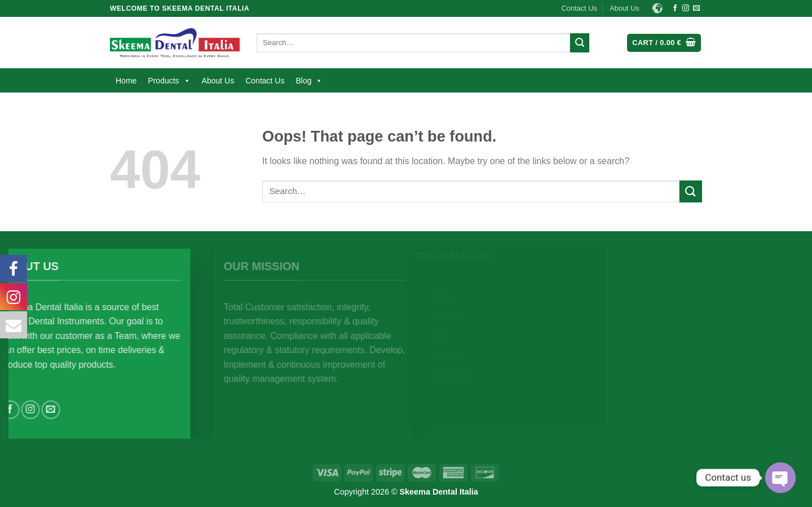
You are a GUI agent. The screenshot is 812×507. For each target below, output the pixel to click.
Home (126, 81)
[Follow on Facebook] (675, 8)
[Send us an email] (696, 8)
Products (169, 81)
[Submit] (580, 43)
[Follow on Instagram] (686, 8)
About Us (625, 8)
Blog (309, 81)
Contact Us (579, 8)
